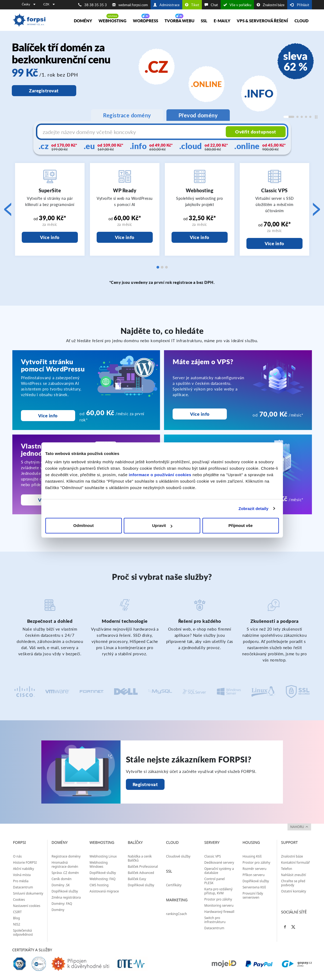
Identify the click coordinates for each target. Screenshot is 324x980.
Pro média (21, 881)
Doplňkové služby (65, 891)
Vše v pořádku (237, 5)
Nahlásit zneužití (294, 875)
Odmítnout (83, 525)
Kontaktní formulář (295, 863)
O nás (17, 856)
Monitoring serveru (219, 905)
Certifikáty (174, 885)
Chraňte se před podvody (293, 883)
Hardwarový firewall (219, 912)
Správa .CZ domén (65, 873)
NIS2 (17, 924)
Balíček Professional (143, 867)
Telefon (287, 869)
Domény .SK (61, 885)
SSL (204, 21)
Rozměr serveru (255, 869)
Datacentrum (23, 887)
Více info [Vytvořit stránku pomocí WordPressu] (48, 416)
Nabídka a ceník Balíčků (140, 858)
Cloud (301, 21)
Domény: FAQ (62, 904)
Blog (17, 918)
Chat (211, 5)
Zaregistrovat (44, 91)
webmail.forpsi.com (130, 5)
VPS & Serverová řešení (262, 21)
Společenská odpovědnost (23, 932)
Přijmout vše (241, 525)
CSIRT (17, 912)
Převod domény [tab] (198, 115)
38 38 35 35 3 (92, 5)
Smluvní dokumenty (28, 893)
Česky (29, 4)
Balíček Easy (137, 879)
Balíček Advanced (141, 873)
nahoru (299, 827)
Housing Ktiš (252, 856)
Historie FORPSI (25, 863)
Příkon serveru (254, 875)
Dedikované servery (219, 863)
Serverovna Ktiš (254, 887)
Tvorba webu (179, 21)
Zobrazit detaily (253, 509)
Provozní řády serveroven (253, 895)
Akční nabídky (24, 869)
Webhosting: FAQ (103, 879)
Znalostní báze (271, 5)
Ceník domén (61, 879)
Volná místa (22, 875)
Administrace (166, 5)
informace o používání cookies (160, 475)
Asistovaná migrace (104, 891)
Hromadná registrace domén (65, 865)
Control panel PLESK (214, 881)
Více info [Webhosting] (200, 237)
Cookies (19, 900)
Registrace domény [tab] (127, 115)
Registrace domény (66, 856)
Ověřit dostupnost (256, 132)
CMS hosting (99, 885)
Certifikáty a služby (32, 950)
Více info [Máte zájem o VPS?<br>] (200, 414)
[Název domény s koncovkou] (132, 132)
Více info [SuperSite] (50, 237)
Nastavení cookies (27, 906)
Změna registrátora (66, 897)
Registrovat (145, 784)
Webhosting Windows (99, 865)
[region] (162, 82)
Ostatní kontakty (294, 891)
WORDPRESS (145, 21)
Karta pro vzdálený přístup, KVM (218, 891)
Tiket (192, 5)
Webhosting (112, 21)
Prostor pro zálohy (218, 899)
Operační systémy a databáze (219, 871)
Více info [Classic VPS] (274, 243)
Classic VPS (213, 856)
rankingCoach (177, 914)
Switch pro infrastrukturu (215, 920)
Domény (83, 21)
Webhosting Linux (103, 856)
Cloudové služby (178, 856)
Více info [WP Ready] (125, 237)
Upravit (162, 525)
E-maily (222, 21)
